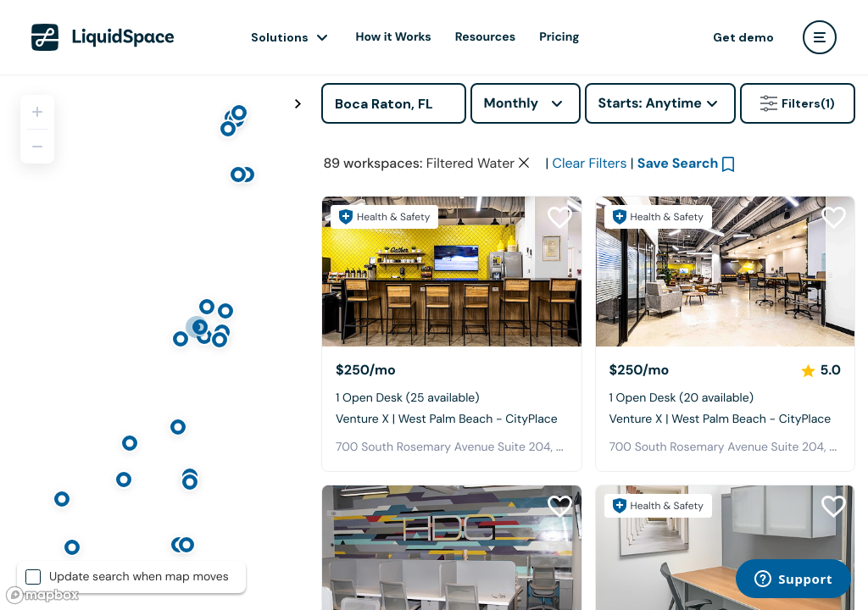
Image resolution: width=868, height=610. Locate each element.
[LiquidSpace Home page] (103, 37)
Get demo (743, 37)
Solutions (280, 37)
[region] (154, 342)
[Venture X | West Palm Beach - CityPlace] (452, 272)
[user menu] (820, 37)
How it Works (394, 37)
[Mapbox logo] (42, 595)
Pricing (559, 37)
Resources (485, 37)
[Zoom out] (37, 147)
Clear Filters (589, 163)
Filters (798, 103)
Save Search (678, 163)
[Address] (394, 103)
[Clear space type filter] (524, 163)
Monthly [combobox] (512, 103)
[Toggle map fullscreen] (298, 104)
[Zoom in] (37, 112)
